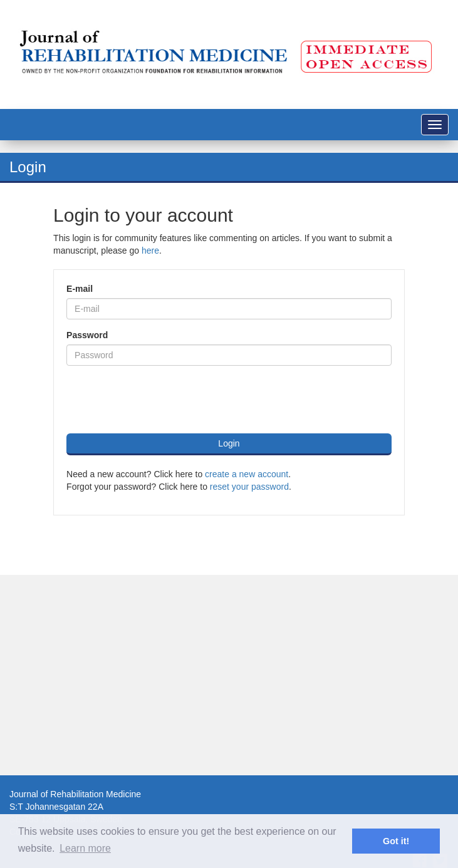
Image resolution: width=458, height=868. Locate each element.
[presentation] (162, 400)
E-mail (80, 289)
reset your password (249, 487)
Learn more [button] (85, 848)
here (150, 251)
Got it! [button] (396, 841)
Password (87, 335)
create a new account (247, 474)
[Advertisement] (224, 675)
